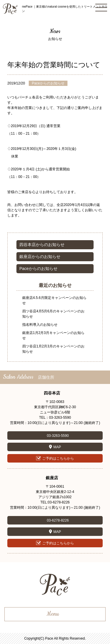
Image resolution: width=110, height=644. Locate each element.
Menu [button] (53, 614)
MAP (57, 447)
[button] (101, 8)
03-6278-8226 (58, 520)
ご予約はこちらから (58, 458)
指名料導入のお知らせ (40, 325)
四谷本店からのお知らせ (42, 245)
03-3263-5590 (58, 436)
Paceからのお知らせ (38, 269)
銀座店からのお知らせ (40, 257)
